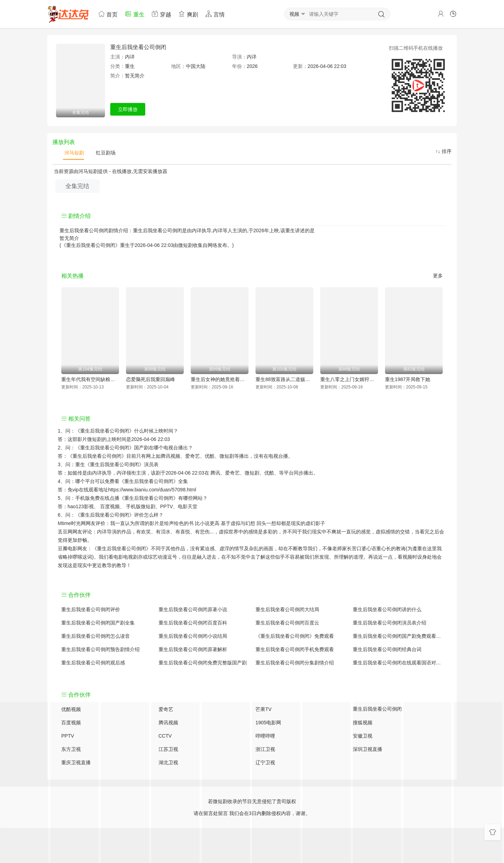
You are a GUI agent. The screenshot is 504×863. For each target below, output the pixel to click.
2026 (252, 66)
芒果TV (264, 709)
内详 (130, 57)
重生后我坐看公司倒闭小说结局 (193, 636)
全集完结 (77, 186)
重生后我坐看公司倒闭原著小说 (193, 609)
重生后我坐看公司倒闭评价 (91, 609)
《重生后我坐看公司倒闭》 (105, 431)
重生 (134, 14)
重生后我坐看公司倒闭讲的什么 (387, 609)
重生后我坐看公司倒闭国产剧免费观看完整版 (398, 636)
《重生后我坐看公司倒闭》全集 (154, 481)
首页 (108, 14)
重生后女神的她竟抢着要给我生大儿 (220, 379)
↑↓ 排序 (443, 151)
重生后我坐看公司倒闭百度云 (287, 623)
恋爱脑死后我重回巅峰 (150, 379)
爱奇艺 (232, 473)
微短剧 (185, 245)
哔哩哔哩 (265, 736)
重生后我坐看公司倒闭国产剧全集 (98, 623)
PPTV (167, 506)
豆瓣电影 (68, 548)
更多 (438, 276)
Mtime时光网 (72, 523)
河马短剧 (73, 153)
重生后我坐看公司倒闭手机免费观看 (295, 649)
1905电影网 (268, 723)
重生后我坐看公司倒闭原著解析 (193, 649)
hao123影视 (81, 506)
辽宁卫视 (265, 762)
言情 (215, 14)
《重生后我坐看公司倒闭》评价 (110, 515)
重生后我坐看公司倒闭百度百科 (193, 623)
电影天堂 (188, 506)
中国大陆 (196, 66)
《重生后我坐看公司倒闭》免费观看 (295, 636)
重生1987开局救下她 (408, 379)
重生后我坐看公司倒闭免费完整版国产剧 (203, 663)
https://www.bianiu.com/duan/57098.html (152, 490)
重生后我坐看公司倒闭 (138, 47)
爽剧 (188, 14)
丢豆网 (65, 532)
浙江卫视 (265, 749)
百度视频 (110, 506)
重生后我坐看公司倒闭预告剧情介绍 (100, 649)
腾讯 (215, 473)
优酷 (269, 473)
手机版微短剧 (141, 506)
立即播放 (128, 109)
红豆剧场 (105, 153)
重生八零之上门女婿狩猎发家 (349, 379)
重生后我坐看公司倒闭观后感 (93, 663)
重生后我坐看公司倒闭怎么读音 (96, 636)
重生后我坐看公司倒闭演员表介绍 (390, 623)
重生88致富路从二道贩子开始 (284, 379)
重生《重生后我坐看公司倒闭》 (110, 464)
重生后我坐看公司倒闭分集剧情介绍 (295, 663)
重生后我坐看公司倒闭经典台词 (387, 649)
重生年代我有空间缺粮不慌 (90, 379)
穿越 (161, 14)
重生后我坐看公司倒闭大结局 (287, 609)
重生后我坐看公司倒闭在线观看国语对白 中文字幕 (398, 663)
